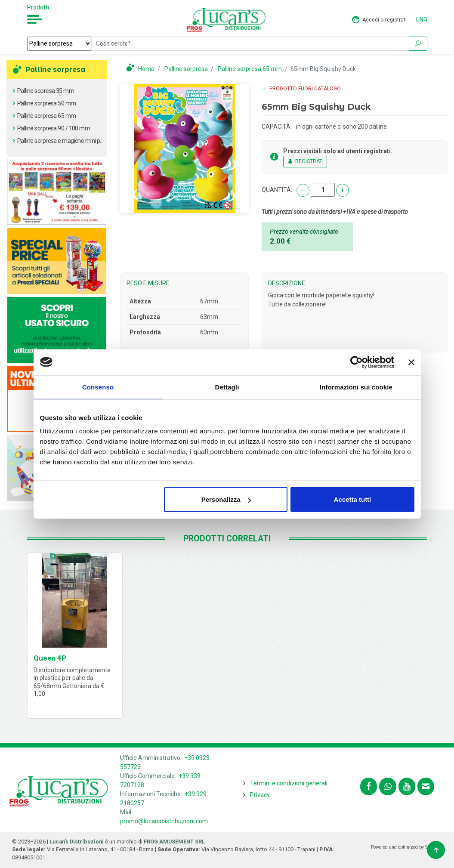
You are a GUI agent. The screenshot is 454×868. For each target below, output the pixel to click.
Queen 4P (50, 658)
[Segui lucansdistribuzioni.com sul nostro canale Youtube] (407, 786)
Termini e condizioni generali (289, 783)
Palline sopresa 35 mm (46, 91)
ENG (422, 19)
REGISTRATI (305, 161)
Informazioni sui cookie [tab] (356, 387)
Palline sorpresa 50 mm (47, 103)
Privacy (260, 795)
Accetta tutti (353, 499)
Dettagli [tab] (227, 387)
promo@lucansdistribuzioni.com (164, 821)
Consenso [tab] (98, 387)
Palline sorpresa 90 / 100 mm (54, 128)
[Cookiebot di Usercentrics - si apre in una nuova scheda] (357, 362)
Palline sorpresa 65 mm (47, 116)
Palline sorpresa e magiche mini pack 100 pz (72, 141)
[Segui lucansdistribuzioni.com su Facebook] (369, 786)
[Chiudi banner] (411, 362)
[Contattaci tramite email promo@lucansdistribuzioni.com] (426, 786)
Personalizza (226, 499)
